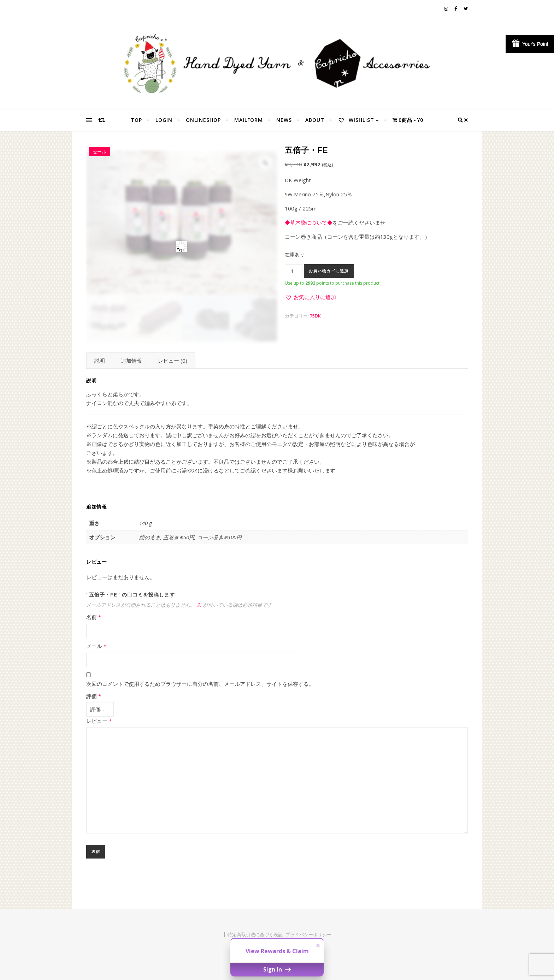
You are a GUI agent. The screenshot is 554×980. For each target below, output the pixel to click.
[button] (310, 297)
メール (96, 646)
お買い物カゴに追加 (329, 271)
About (315, 120)
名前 (94, 617)
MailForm (249, 120)
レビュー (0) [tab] (173, 361)
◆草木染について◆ (309, 222)
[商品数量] (294, 271)
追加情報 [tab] (131, 361)
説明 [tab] (100, 361)
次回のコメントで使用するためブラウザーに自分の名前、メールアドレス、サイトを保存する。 (200, 684)
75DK (315, 316)
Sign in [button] (277, 969)
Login (164, 120)
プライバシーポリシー (308, 933)
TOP (136, 120)
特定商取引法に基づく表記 (255, 933)
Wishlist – (358, 120)
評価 (94, 696)
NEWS (284, 120)
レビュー (99, 719)
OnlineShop (203, 120)
